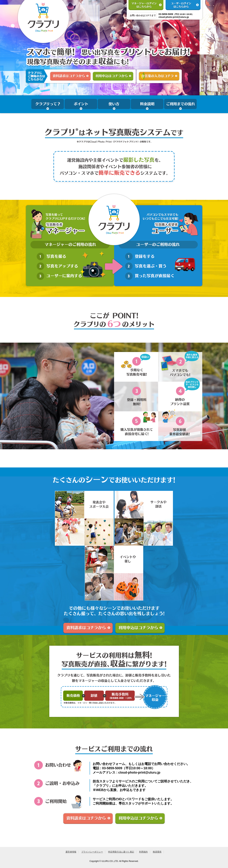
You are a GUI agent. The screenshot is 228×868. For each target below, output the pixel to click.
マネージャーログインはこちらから (146, 5)
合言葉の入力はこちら (159, 76)
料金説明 (147, 105)
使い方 (114, 105)
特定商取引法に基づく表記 (121, 852)
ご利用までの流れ (180, 105)
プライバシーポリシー (92, 852)
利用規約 (143, 852)
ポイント (81, 105)
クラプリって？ (48, 105)
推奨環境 (157, 852)
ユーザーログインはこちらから (183, 5)
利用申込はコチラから (113, 76)
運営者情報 (71, 852)
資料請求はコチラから (70, 76)
